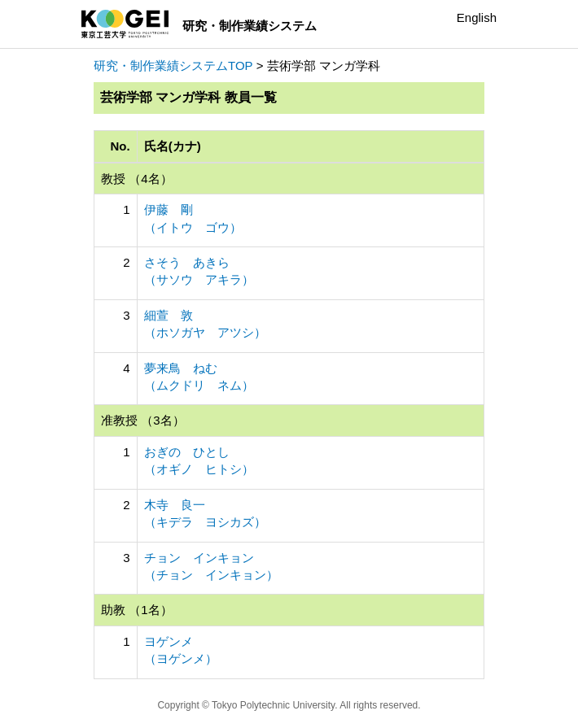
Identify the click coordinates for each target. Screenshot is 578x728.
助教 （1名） (137, 610)
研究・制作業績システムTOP (173, 65)
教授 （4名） (137, 179)
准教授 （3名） (143, 420)
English (477, 17)
